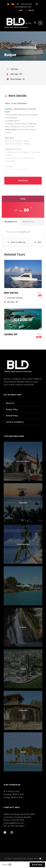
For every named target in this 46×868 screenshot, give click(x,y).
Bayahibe (23, 503)
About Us (10, 403)
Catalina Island (23, 544)
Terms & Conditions (15, 422)
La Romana (23, 710)
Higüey (23, 669)
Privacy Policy (12, 409)
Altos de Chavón (23, 461)
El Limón (23, 627)
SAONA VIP (11, 334)
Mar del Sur (11, 293)
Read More (23, 181)
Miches (23, 752)
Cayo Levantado (23, 586)
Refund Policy (12, 416)
